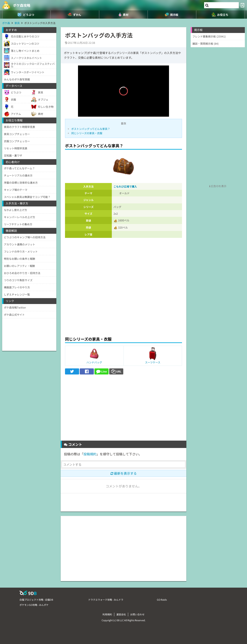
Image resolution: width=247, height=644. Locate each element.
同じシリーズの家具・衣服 (87, 133)
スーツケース (153, 362)
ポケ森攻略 (22, 5)
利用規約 (107, 614)
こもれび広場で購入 (125, 186)
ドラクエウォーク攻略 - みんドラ (106, 600)
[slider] (123, 107)
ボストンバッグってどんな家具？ (91, 129)
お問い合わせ (137, 614)
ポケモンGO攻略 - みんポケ (34, 605)
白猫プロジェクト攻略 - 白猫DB (36, 600)
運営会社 (121, 614)
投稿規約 (90, 454)
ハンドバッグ (94, 362)
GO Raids (162, 600)
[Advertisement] (123, 301)
